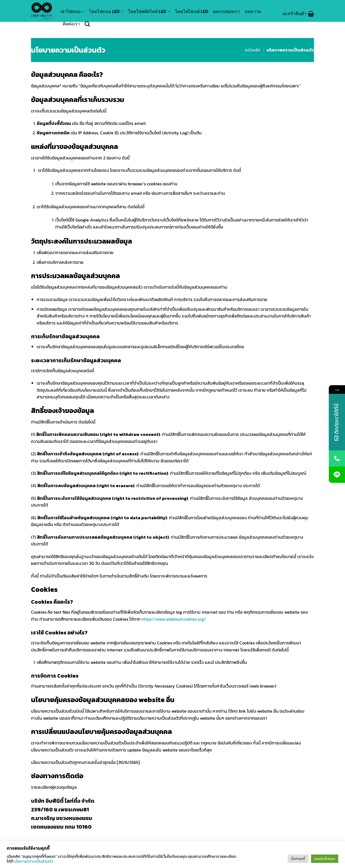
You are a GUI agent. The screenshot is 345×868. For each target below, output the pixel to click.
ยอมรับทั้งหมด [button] (325, 859)
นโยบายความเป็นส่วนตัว (34, 861)
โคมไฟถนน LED (106, 11)
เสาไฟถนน (72, 11)
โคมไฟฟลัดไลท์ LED (149, 11)
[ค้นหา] (87, 24)
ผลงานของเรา (227, 11)
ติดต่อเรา (71, 24)
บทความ (253, 11)
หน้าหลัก (253, 50)
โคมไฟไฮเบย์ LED (192, 11)
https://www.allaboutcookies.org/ (174, 619)
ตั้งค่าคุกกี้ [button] (298, 859)
